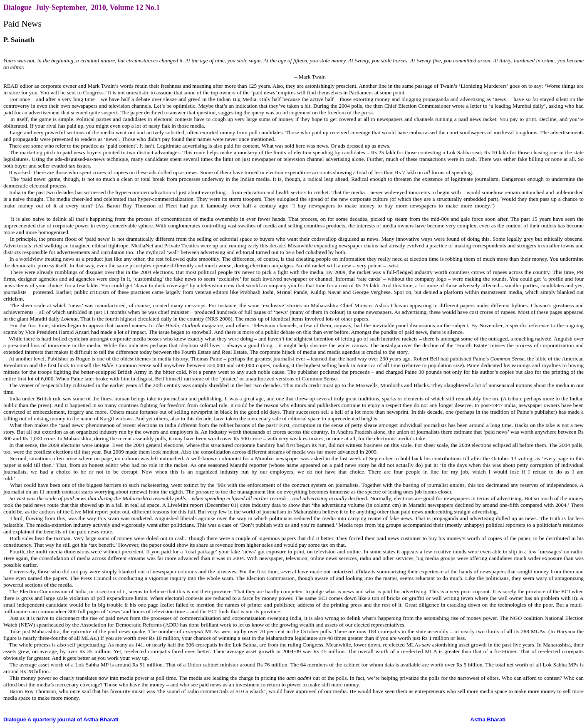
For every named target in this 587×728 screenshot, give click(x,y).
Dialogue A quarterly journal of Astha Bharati (61, 719)
